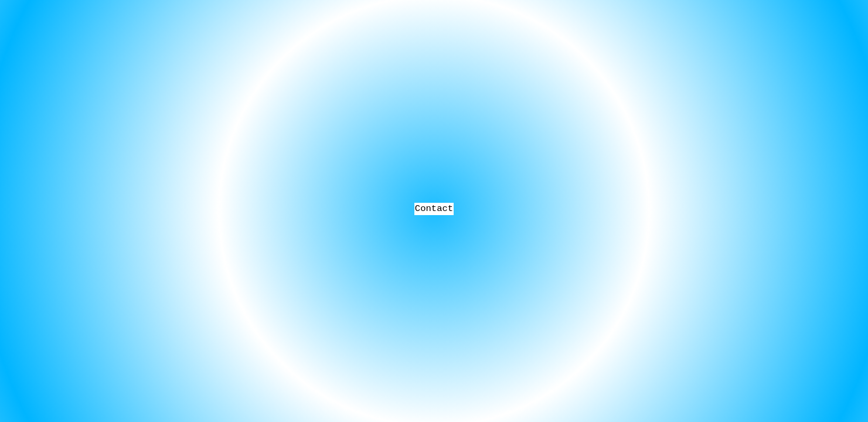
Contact (434, 209)
